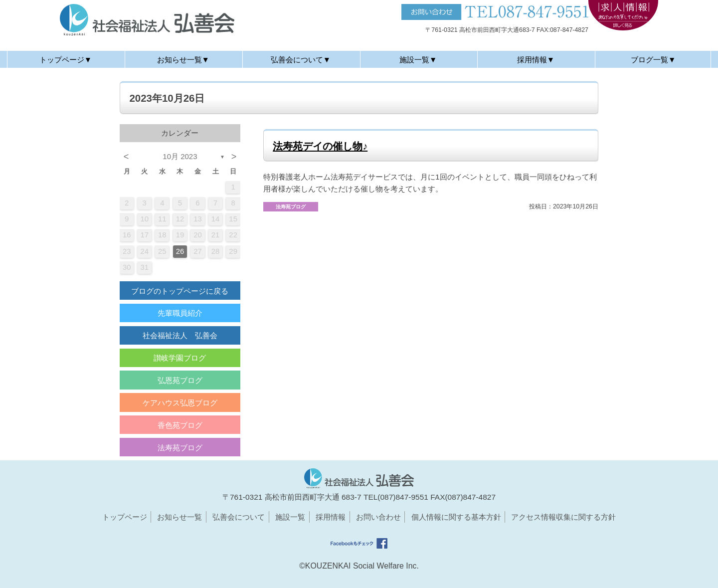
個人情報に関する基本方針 (456, 517)
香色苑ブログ (180, 425)
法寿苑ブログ (180, 448)
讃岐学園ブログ (180, 358)
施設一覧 (290, 517)
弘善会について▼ (301, 60)
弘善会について (239, 517)
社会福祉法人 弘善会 (180, 335)
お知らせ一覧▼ (183, 60)
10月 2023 (180, 156)
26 (180, 251)
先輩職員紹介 (180, 313)
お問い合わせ (378, 517)
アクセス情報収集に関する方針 (563, 517)
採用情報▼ (536, 60)
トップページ (125, 517)
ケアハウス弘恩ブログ (180, 403)
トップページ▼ (66, 60)
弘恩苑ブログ (180, 380)
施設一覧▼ (418, 60)
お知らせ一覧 (179, 517)
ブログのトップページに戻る (180, 291)
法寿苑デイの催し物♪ (320, 146)
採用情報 (331, 517)
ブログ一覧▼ (653, 60)
